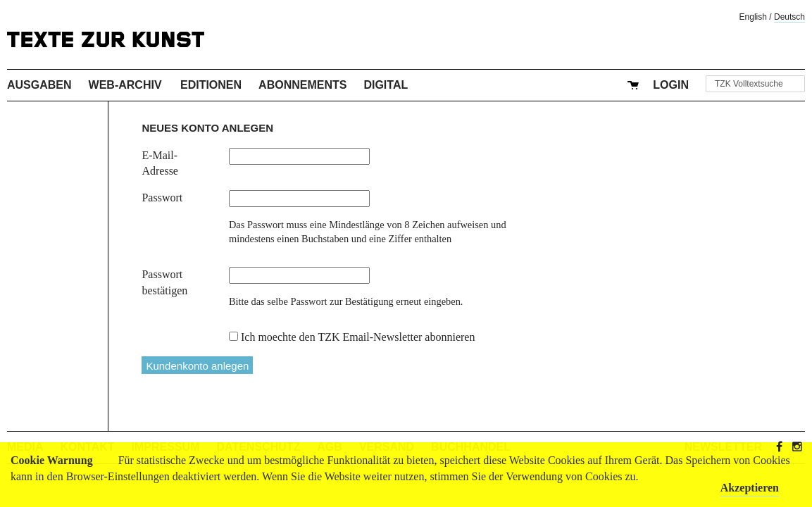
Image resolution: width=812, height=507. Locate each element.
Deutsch (789, 17)
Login (671, 85)
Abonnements (302, 85)
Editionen (211, 85)
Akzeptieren (750, 488)
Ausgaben (39, 85)
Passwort (162, 198)
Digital (386, 85)
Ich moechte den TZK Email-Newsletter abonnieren (358, 337)
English (753, 17)
